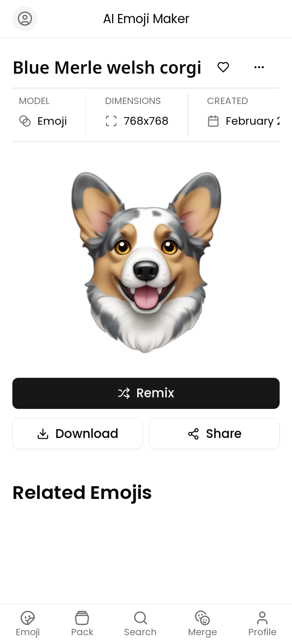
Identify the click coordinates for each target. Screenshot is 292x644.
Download (78, 434)
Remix (146, 393)
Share (214, 434)
